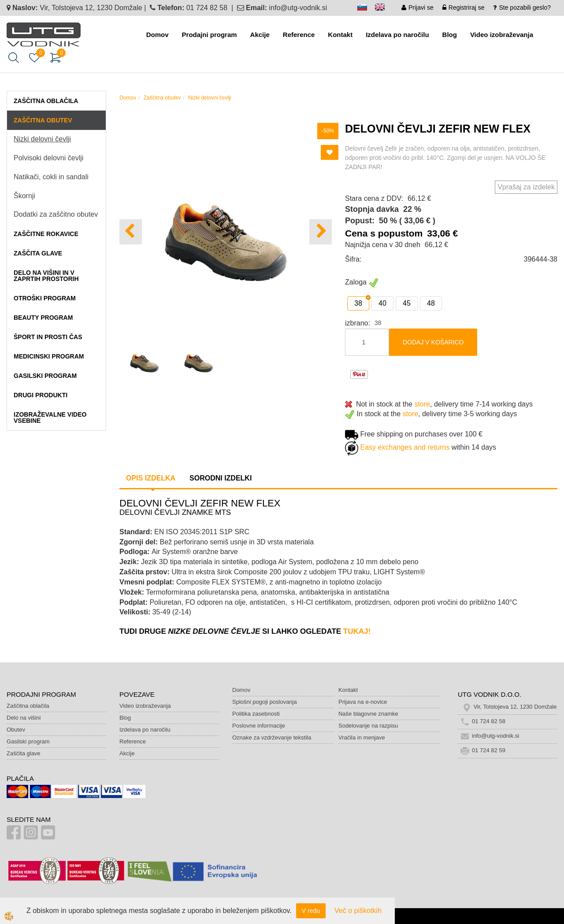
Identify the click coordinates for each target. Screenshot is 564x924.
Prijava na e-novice (363, 702)
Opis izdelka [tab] (151, 478)
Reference (299, 35)
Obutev (16, 730)
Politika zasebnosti (256, 714)
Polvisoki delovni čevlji (48, 158)
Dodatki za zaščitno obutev (56, 214)
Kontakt (340, 35)
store (422, 404)
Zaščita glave (24, 753)
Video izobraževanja (502, 35)
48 (431, 303)
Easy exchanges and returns (405, 447)
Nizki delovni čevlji (42, 139)
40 (382, 303)
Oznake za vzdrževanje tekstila (272, 737)
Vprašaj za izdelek (526, 187)
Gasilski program (28, 741)
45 (407, 303)
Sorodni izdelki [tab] (221, 478)
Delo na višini (24, 718)
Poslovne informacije (259, 726)
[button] (321, 232)
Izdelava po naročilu (397, 35)
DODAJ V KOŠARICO (433, 342)
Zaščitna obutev (162, 98)
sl (366, 9)
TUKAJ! (357, 631)
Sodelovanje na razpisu (368, 726)
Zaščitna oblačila (28, 706)
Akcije (260, 35)
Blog (450, 35)
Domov (158, 35)
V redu (311, 911)
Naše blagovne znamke (368, 714)
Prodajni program (210, 35)
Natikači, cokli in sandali (51, 177)
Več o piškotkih (358, 911)
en (384, 9)
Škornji (24, 196)
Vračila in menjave (362, 737)
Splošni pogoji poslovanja (265, 702)
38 (358, 303)
